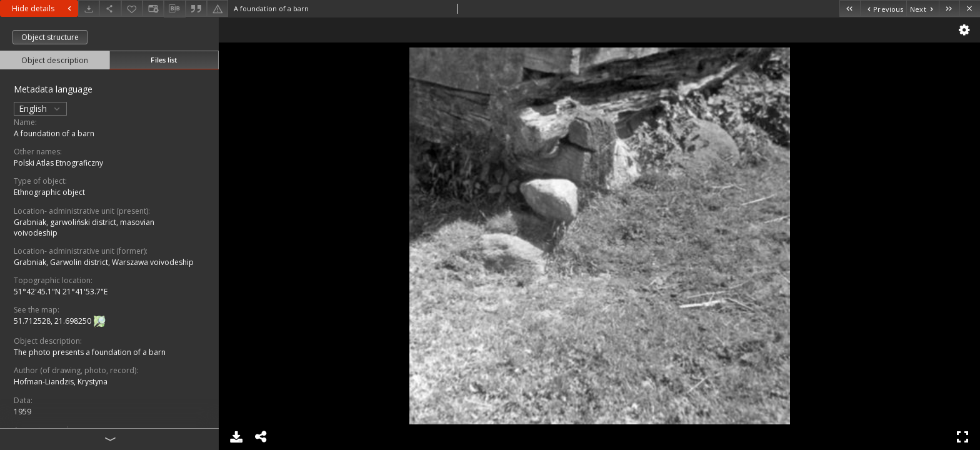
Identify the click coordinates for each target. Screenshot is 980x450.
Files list (164, 60)
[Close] (970, 8)
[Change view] (153, 8)
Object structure (50, 37)
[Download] (89, 8)
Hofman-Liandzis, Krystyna (61, 382)
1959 (22, 412)
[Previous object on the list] (883, 8)
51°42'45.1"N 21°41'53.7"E (61, 292)
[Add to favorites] (132, 8)
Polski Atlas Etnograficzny (58, 163)
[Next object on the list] (922, 8)
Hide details (43, 8)
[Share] (110, 8)
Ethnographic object (49, 192)
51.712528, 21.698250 (53, 321)
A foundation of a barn (54, 133)
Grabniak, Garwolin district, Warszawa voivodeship (104, 262)
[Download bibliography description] (174, 9)
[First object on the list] (850, 8)
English (40, 108)
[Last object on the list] (949, 8)
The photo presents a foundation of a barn (90, 352)
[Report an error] (217, 8)
